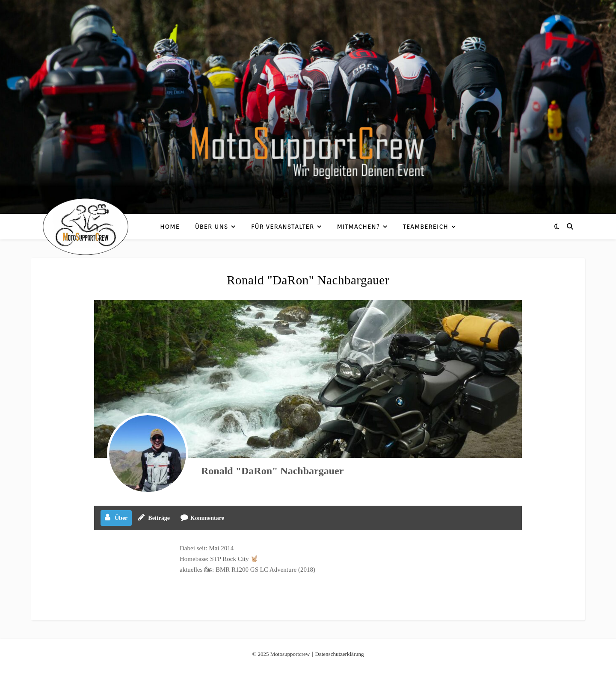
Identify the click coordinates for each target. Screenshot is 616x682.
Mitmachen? (358, 227)
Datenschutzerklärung (340, 654)
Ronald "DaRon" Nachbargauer (272, 471)
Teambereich (426, 227)
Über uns (212, 227)
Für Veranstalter (283, 227)
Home (170, 227)
